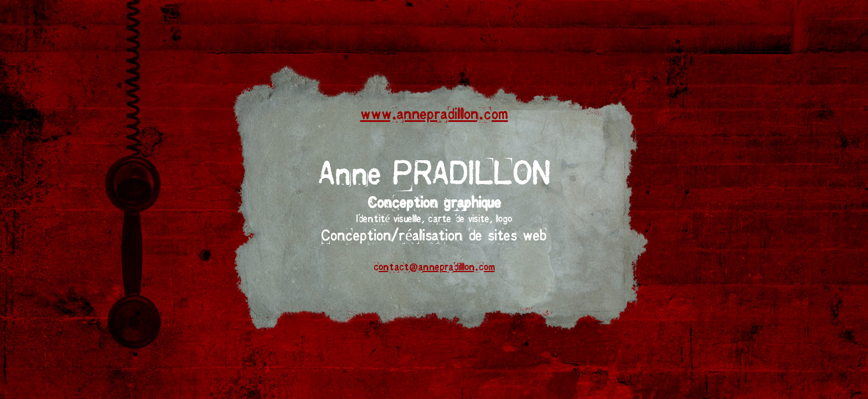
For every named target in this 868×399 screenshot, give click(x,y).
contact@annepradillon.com (434, 267)
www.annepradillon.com (434, 115)
